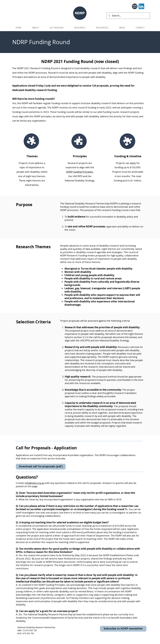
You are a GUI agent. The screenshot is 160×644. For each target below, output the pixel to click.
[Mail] (135, 6)
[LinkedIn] (141, 6)
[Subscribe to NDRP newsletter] (123, 629)
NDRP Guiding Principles (80, 172)
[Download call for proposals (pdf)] (41, 467)
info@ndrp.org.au (35, 483)
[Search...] (128, 16)
